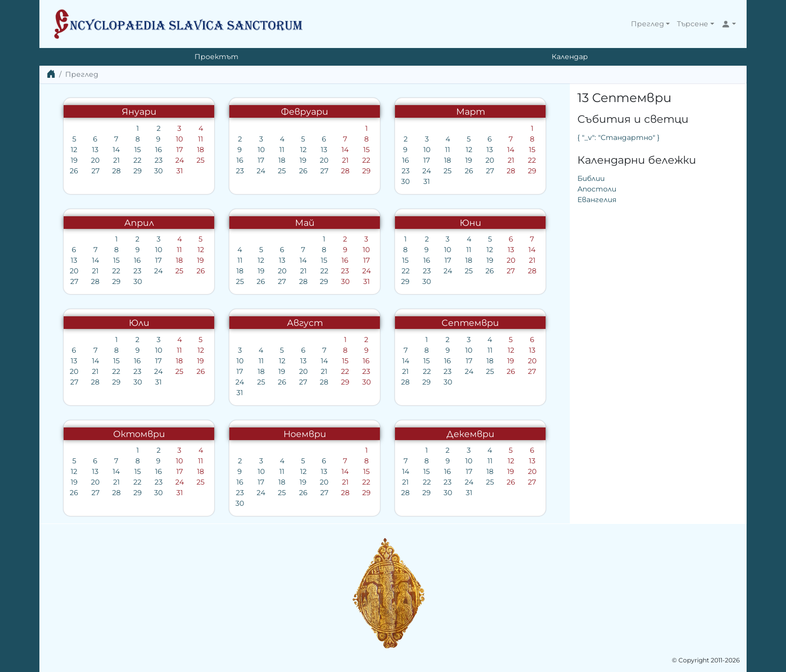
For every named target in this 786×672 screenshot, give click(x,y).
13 (95, 150)
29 (138, 171)
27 (95, 171)
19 (74, 160)
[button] (651, 24)
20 (95, 160)
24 (180, 160)
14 (116, 150)
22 (137, 160)
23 (159, 160)
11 (201, 139)
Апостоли (597, 189)
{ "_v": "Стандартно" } (619, 137)
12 (74, 150)
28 (116, 171)
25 (201, 160)
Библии (591, 178)
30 (158, 171)
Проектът (216, 57)
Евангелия (597, 200)
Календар (570, 57)
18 (201, 150)
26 (74, 171)
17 (180, 150)
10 (179, 139)
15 (138, 150)
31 (180, 171)
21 (116, 160)
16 (159, 150)
